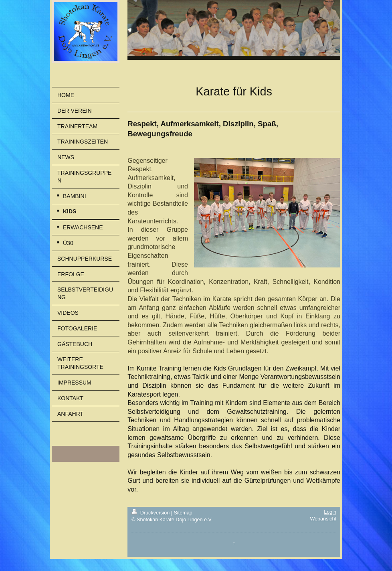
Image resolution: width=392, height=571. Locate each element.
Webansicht (323, 519)
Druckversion (151, 513)
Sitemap (183, 513)
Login (330, 512)
